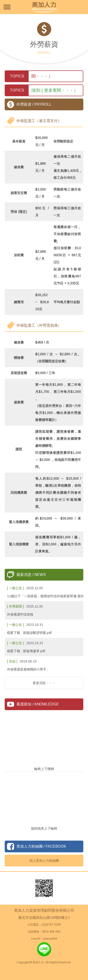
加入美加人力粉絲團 (44, 861)
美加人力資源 (44, 7)
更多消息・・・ (44, 683)
